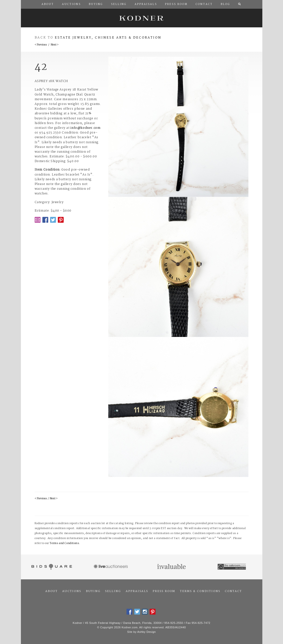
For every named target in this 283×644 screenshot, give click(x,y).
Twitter (53, 220)
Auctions (72, 591)
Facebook (45, 220)
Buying (93, 591)
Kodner (142, 18)
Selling (113, 591)
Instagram (145, 612)
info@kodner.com (85, 128)
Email (38, 220)
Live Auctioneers (111, 567)
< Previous (41, 45)
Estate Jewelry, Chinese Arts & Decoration (108, 38)
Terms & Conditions (200, 591)
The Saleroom (232, 567)
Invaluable (172, 567)
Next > (55, 45)
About (52, 591)
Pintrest (61, 220)
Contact (233, 591)
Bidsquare (51, 567)
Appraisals (137, 591)
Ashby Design (147, 632)
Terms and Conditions (64, 543)
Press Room (164, 591)
